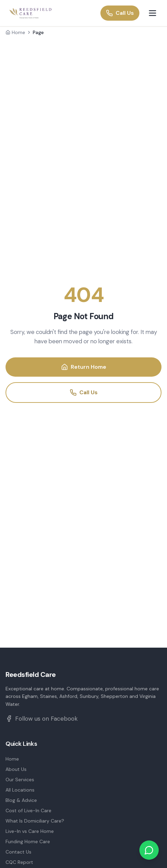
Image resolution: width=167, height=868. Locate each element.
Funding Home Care (28, 841)
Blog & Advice (21, 800)
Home (15, 32)
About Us (16, 769)
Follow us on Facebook (42, 719)
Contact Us (18, 852)
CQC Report (19, 862)
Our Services (20, 780)
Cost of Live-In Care (28, 811)
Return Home (84, 367)
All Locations (20, 790)
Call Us (120, 13)
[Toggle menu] (153, 13)
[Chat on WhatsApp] (149, 850)
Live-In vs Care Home (30, 831)
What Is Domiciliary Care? (35, 821)
